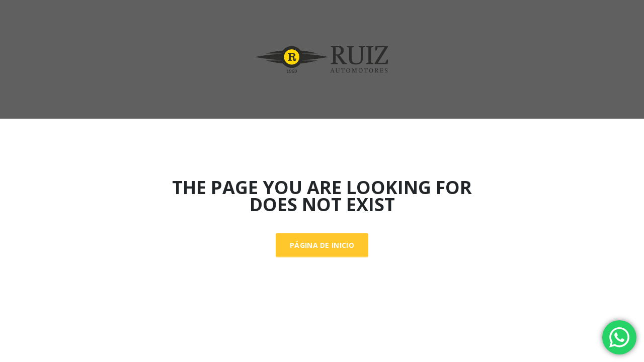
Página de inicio (322, 245)
